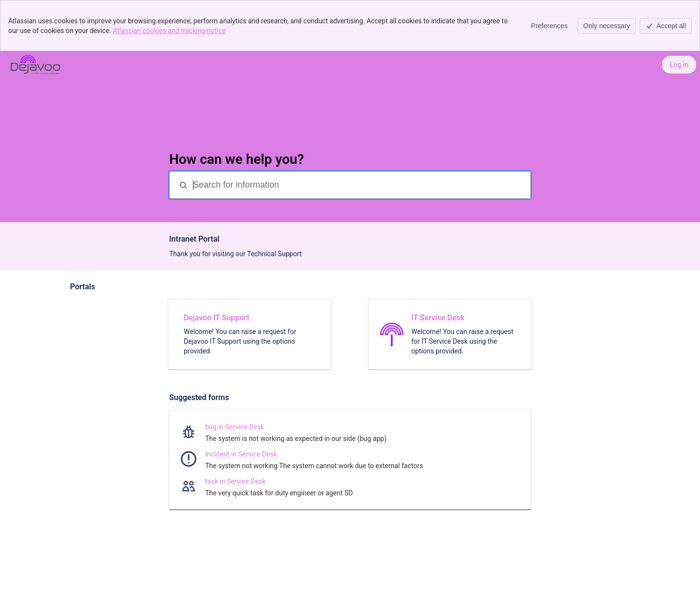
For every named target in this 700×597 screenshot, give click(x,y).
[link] (250, 334)
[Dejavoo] (35, 65)
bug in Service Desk (235, 427)
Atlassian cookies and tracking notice (169, 31)
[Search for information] (361, 185)
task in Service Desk (236, 481)
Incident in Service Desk (241, 454)
